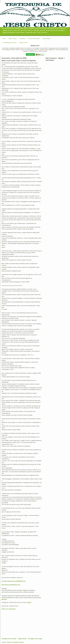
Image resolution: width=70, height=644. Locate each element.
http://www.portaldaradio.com (11, 585)
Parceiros (23, 38)
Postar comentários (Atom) (15, 642)
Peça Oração (46, 38)
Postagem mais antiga (35, 639)
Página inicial (22, 639)
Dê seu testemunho (34, 38)
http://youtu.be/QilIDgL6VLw (16, 581)
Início (4, 38)
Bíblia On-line (23, 43)
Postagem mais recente (9, 639)
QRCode (4, 599)
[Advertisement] (17, 624)
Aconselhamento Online (10, 43)
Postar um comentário (9, 609)
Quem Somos (13, 38)
